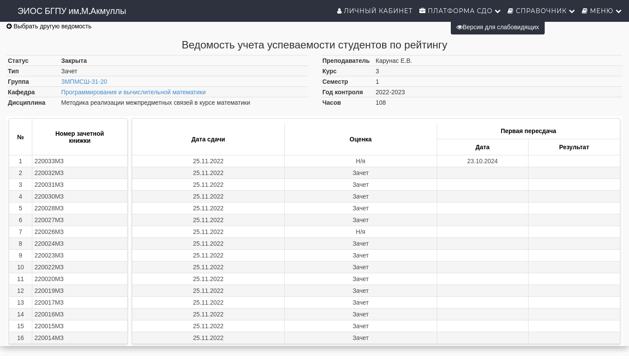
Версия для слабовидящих (498, 27)
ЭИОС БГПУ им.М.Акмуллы (72, 11)
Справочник (541, 11)
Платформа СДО (460, 11)
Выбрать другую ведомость (49, 26)
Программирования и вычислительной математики (133, 92)
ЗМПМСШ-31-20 (84, 82)
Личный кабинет (375, 11)
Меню (602, 11)
